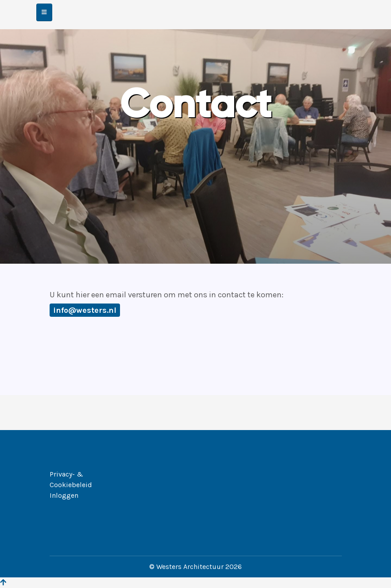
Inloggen (64, 495)
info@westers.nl (85, 310)
